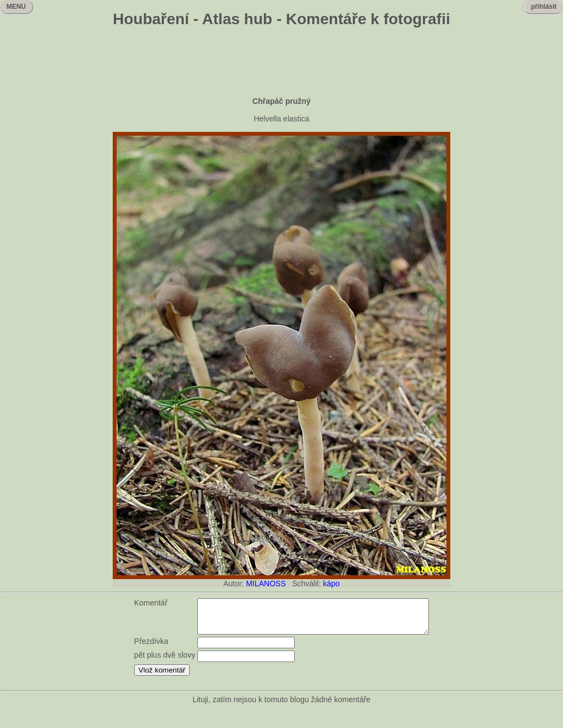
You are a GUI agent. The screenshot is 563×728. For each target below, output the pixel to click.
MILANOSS (266, 583)
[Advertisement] (281, 63)
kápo (331, 583)
